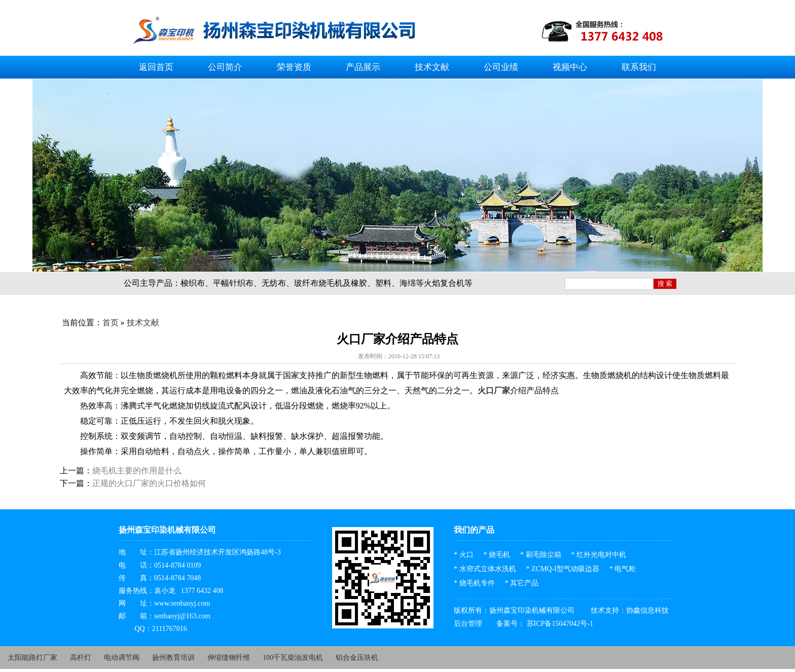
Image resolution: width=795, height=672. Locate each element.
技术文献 (432, 67)
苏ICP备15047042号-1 (559, 624)
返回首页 (156, 67)
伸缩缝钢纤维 (229, 658)
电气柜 (625, 569)
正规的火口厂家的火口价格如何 (149, 483)
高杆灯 (81, 658)
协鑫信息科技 (647, 610)
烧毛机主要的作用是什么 (137, 471)
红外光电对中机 (601, 555)
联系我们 (639, 67)
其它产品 (524, 583)
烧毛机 (499, 555)
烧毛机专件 (477, 583)
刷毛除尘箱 (544, 555)
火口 (466, 555)
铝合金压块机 (357, 658)
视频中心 (570, 67)
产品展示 (363, 67)
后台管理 (468, 624)
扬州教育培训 (173, 658)
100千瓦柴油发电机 (293, 658)
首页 (111, 323)
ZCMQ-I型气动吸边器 (565, 569)
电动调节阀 (122, 658)
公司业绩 (501, 67)
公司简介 (225, 67)
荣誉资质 (294, 67)
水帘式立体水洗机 (488, 569)
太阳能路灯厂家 (32, 658)
